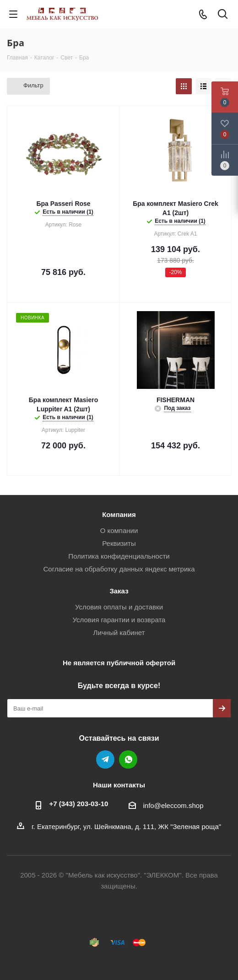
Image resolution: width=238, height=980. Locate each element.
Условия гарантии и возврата (119, 620)
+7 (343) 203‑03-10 (79, 804)
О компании (119, 530)
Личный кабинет (119, 633)
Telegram (105, 759)
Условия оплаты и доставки (119, 607)
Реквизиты (119, 543)
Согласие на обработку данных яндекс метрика (119, 569)
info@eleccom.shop (173, 805)
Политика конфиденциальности (119, 556)
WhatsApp (128, 759)
